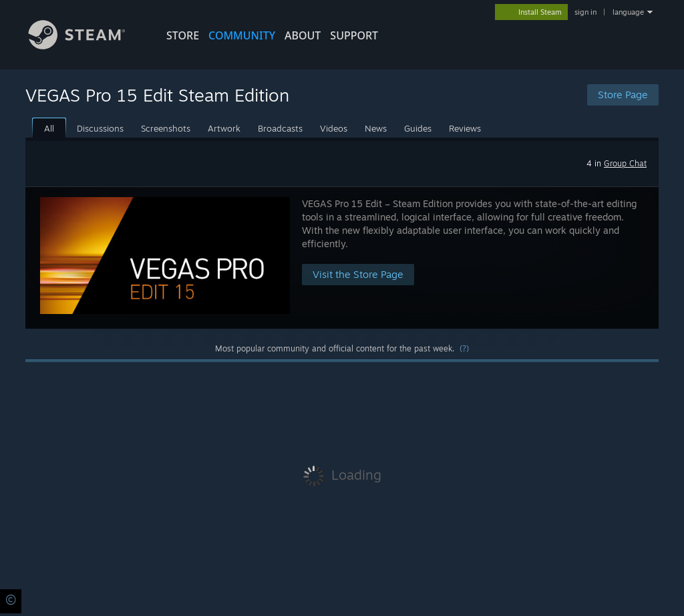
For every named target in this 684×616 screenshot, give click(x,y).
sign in (585, 12)
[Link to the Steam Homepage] (87, 46)
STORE (183, 35)
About (303, 35)
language (628, 12)
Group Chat (625, 163)
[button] (342, 258)
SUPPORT (354, 35)
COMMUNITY (242, 35)
